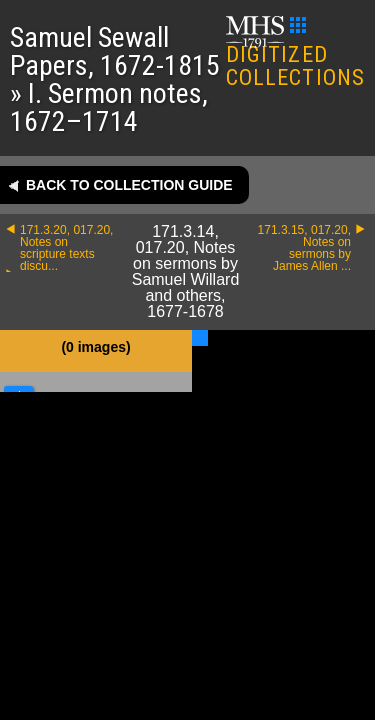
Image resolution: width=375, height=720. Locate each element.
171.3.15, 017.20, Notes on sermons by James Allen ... (304, 248)
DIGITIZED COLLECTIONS (295, 53)
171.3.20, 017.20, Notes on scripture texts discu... (66, 248)
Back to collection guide (129, 185)
